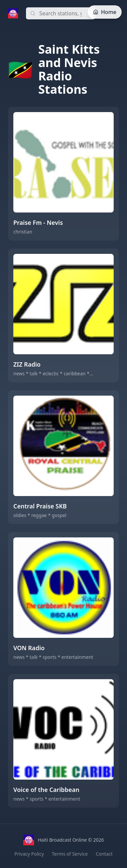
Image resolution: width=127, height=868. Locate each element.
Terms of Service (70, 854)
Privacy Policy (29, 854)
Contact (104, 854)
